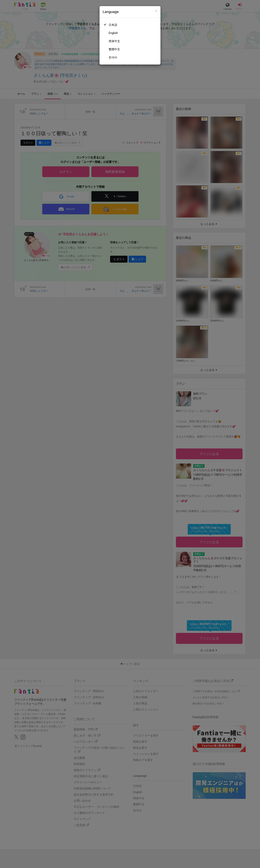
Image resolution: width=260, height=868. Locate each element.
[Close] (156, 11)
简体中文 (114, 41)
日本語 (113, 25)
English (113, 33)
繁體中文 (114, 49)
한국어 (113, 57)
